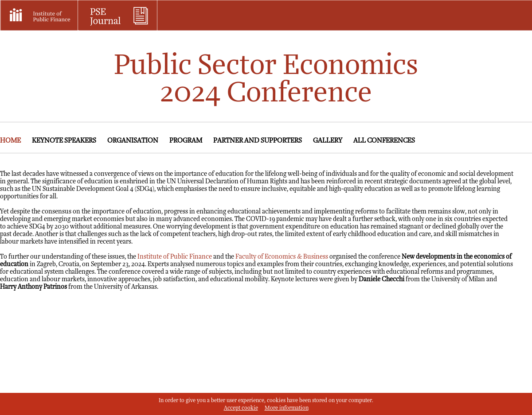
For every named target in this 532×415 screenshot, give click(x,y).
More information (287, 408)
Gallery (328, 141)
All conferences (384, 141)
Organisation (133, 141)
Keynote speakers (64, 141)
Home (10, 141)
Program (186, 141)
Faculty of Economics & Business (282, 257)
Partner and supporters (258, 141)
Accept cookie (241, 408)
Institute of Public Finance (175, 257)
